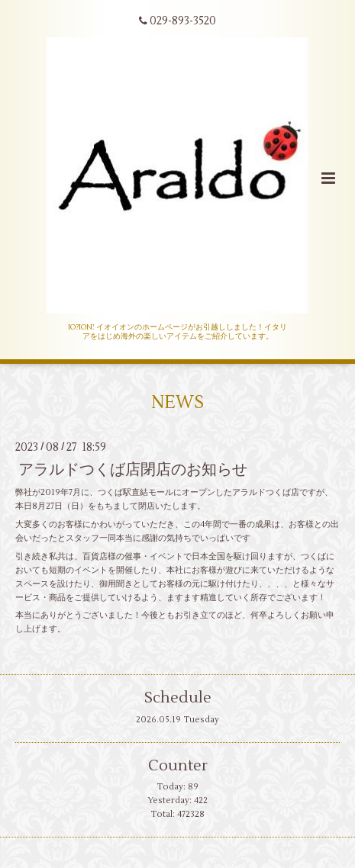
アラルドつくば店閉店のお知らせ (133, 469)
